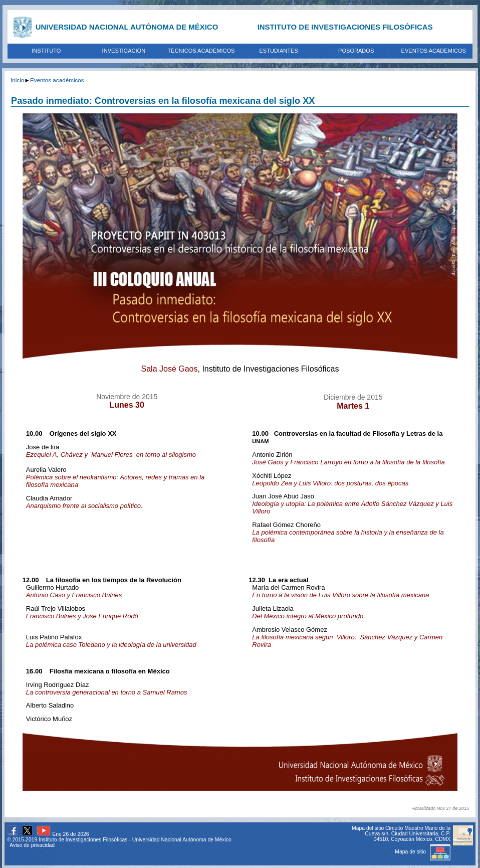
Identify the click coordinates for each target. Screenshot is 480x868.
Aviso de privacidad (32, 845)
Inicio (17, 80)
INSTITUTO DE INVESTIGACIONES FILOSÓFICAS (345, 27)
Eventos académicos (57, 80)
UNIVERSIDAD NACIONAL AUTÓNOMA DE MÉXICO (127, 27)
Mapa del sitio (368, 828)
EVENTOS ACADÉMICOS (434, 51)
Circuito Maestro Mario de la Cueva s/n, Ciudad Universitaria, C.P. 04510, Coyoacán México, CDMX (408, 834)
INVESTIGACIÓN (124, 51)
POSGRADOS (356, 51)
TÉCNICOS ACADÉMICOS (201, 51)
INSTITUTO (46, 51)
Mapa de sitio (423, 852)
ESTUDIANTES (278, 51)
